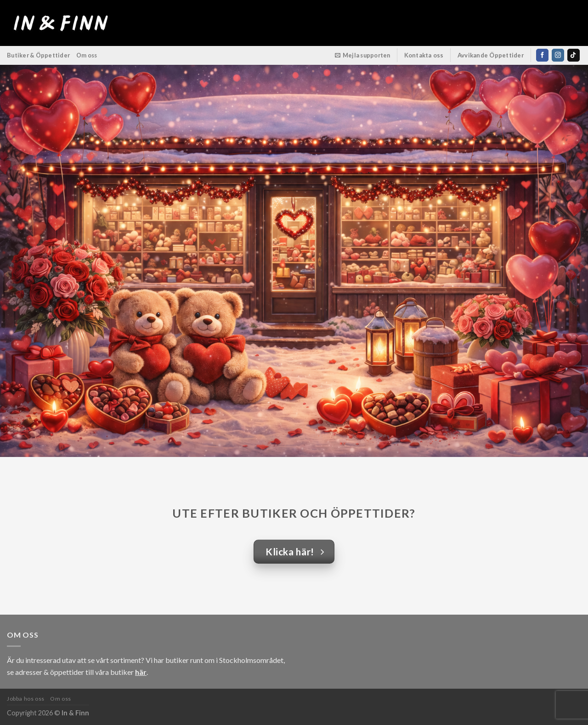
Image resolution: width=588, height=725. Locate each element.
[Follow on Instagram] (558, 55)
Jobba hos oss (26, 699)
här (141, 672)
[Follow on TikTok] (574, 55)
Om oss (87, 55)
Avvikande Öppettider (491, 55)
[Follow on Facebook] (542, 55)
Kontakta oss (424, 55)
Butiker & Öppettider (38, 55)
